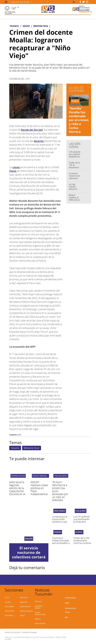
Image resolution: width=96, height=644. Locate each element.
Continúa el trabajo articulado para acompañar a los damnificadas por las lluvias (61, 543)
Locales (8, 602)
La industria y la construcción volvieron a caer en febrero (60, 520)
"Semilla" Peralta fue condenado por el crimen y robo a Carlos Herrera (79, 120)
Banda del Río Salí (32, 130)
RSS (66, 617)
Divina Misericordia (40, 613)
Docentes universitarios (41, 476)
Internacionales (26, 611)
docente (39, 141)
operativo (58, 532)
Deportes (24, 602)
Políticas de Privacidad (29, 632)
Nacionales (9, 611)
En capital (79, 532)
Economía (9, 615)
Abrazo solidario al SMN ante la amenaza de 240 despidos (75, 200)
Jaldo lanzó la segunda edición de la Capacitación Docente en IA (17, 488)
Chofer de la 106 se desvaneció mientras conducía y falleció (74, 169)
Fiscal (13, 171)
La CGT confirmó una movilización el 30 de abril (81, 519)
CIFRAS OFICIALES (60, 511)
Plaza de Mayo (81, 511)
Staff (67, 603)
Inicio (7, 597)
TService (38, 601)
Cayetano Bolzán (39, 607)
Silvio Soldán (40, 623)
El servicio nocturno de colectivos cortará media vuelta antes (75, 178)
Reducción (29, 539)
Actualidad (9, 606)
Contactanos (70, 598)
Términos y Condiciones (13, 632)
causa (16, 167)
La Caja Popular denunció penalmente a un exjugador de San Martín (75, 190)
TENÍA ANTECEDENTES (61, 476)
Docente (15, 448)
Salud (22, 615)
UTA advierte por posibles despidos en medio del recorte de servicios (75, 158)
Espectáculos (25, 606)
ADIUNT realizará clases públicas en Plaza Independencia (39, 488)
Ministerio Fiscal (32, 448)
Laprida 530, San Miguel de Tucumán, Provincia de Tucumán (34, 637)
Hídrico (38, 619)
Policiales (24, 597)
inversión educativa (18, 476)
